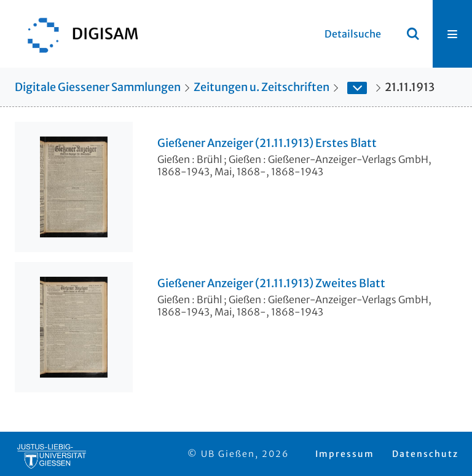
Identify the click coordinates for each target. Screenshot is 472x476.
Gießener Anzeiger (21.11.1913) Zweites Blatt (271, 284)
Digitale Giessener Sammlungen (98, 87)
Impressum (345, 454)
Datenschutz (425, 454)
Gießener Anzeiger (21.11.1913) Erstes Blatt (267, 143)
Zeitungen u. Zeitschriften (262, 87)
